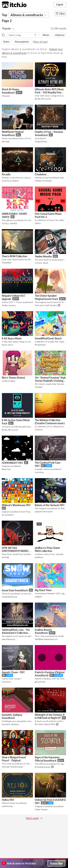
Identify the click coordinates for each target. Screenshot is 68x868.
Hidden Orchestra (43, 181)
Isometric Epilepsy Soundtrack (12, 716)
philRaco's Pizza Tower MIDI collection (47, 549)
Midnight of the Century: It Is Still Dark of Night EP (50, 716)
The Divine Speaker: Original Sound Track (46, 297)
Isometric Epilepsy (10, 724)
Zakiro (38, 223)
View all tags (40, 42)
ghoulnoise (40, 682)
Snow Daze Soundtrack (15, 590)
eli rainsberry (8, 515)
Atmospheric (22, 42)
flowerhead (40, 345)
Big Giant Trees (43, 590)
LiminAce (39, 472)
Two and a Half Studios (46, 305)
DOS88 (5, 557)
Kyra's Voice (7, 345)
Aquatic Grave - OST (13, 672)
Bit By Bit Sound (43, 99)
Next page (32, 818)
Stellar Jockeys (9, 305)
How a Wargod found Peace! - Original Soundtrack (14, 760)
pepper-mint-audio (44, 511)
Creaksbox (41, 174)
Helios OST (8, 800)
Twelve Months (43, 256)
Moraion (6, 96)
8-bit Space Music (12, 338)
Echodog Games (43, 767)
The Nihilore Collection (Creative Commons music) (50, 422)
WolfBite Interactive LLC (46, 639)
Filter (60, 14)
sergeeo (38, 597)
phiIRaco (39, 557)
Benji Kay (6, 469)
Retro (7, 42)
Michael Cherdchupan (12, 767)
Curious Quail (41, 263)
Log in (60, 4)
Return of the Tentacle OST (50, 505)
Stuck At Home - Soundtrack (11, 91)
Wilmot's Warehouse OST (16, 505)
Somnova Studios (10, 181)
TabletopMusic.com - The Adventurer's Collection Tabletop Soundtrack (16, 633)
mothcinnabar (9, 381)
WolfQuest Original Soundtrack (13, 133)
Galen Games (41, 809)
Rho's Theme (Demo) (13, 378)
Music (46, 35)
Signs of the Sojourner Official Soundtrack (47, 759)
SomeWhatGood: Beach (48, 338)
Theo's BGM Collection (15, 256)
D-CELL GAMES (10, 223)
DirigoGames (41, 141)
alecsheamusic (9, 639)
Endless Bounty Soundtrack (43, 631)
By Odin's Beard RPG (45, 724)
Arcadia (6, 174)
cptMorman (7, 806)
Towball (39, 387)
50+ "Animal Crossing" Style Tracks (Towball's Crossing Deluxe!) (50, 381)
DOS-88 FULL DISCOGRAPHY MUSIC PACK (15, 551)
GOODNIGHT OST (12, 463)
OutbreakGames (10, 597)
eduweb (6, 141)
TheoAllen (7, 263)
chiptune (60, 35)
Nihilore (39, 430)
